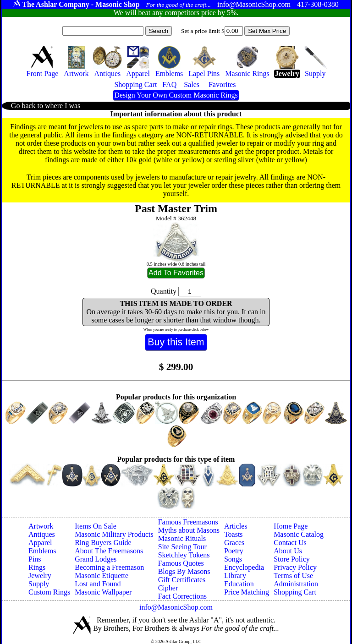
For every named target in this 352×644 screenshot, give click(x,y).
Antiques (42, 534)
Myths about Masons (189, 530)
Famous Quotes (181, 563)
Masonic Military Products (114, 534)
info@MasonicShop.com (176, 607)
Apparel (40, 543)
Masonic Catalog (299, 534)
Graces (234, 543)
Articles (236, 526)
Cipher (168, 588)
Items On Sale (96, 526)
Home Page (291, 526)
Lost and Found (98, 584)
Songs (233, 559)
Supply (39, 584)
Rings (37, 567)
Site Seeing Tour (182, 547)
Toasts (234, 534)
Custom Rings (49, 592)
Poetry (234, 551)
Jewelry (40, 576)
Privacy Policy (295, 567)
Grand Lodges (96, 559)
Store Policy (292, 559)
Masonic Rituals (182, 538)
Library (235, 576)
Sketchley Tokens (184, 555)
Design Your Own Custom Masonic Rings (176, 95)
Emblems (42, 551)
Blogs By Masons (184, 571)
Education (239, 584)
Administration (296, 584)
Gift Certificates (182, 580)
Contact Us (290, 543)
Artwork (41, 526)
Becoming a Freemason (109, 567)
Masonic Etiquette (102, 576)
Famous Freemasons (188, 522)
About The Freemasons (109, 551)
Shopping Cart (295, 592)
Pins (35, 559)
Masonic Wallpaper (103, 592)
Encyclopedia (244, 567)
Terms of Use (293, 576)
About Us (288, 551)
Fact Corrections (182, 596)
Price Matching (247, 592)
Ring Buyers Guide (103, 543)
